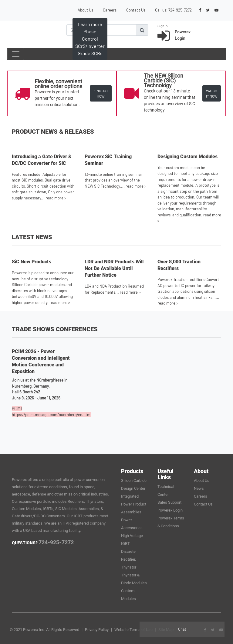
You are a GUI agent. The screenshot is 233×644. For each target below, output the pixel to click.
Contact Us (136, 10)
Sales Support (169, 502)
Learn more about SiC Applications (91, 46)
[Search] (101, 30)
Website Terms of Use (133, 630)
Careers (110, 10)
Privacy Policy (97, 630)
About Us (85, 10)
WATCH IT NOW (212, 93)
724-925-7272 (180, 10)
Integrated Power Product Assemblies (134, 504)
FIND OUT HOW (101, 93)
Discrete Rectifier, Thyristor (129, 559)
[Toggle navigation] (16, 54)
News (199, 488)
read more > (56, 198)
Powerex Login (170, 510)
